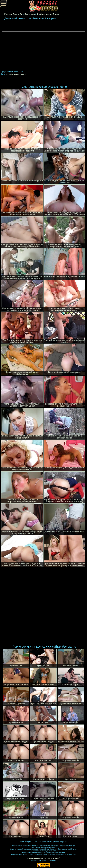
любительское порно (16, 74)
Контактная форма (35, 858)
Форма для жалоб (52, 858)
